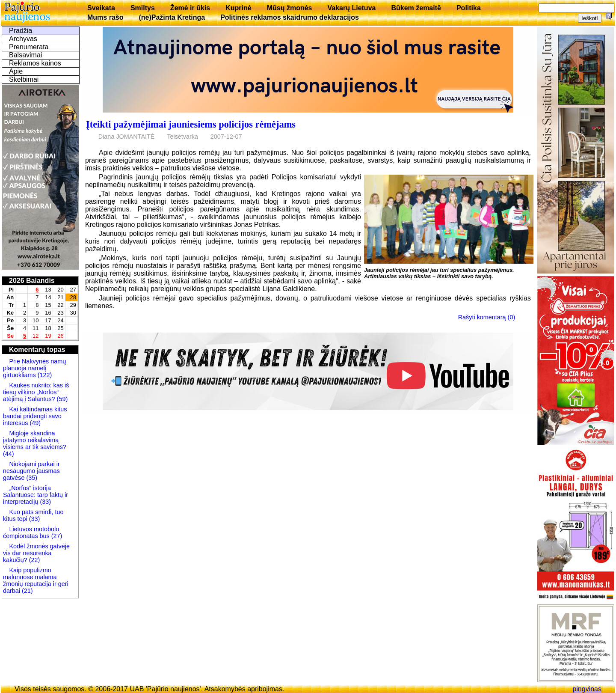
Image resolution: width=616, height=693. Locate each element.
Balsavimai (25, 55)
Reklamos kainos (35, 63)
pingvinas (587, 689)
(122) (44, 375)
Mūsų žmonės (290, 8)
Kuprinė (238, 8)
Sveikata (101, 8)
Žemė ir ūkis (190, 8)
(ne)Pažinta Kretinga (172, 17)
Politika (469, 8)
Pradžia (21, 31)
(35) (31, 478)
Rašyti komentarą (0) (487, 317)
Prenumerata (29, 47)
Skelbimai (24, 79)
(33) (45, 502)
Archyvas (23, 39)
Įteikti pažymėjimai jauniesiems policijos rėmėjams (191, 124)
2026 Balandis (32, 281)
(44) (9, 454)
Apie (16, 71)
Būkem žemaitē (416, 8)
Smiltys (143, 8)
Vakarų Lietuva (351, 8)
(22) (34, 560)
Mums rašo (105, 17)
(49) (34, 423)
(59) (62, 399)
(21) (27, 591)
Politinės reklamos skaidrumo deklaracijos (290, 17)
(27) (56, 536)
